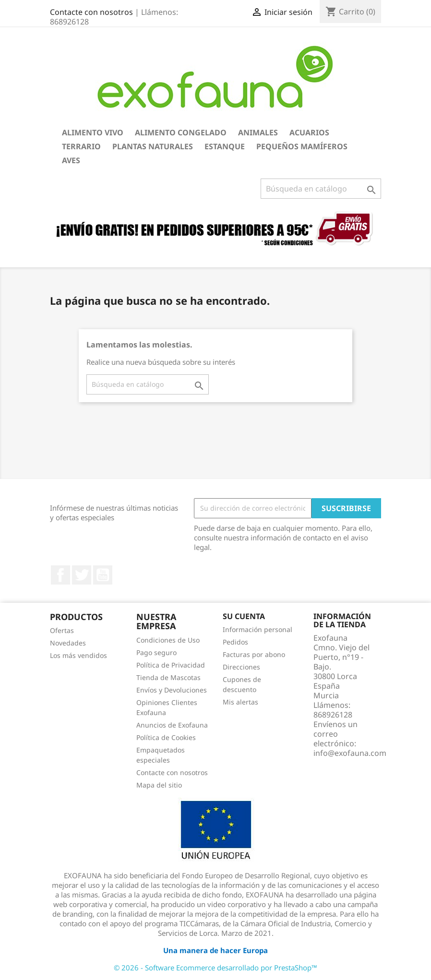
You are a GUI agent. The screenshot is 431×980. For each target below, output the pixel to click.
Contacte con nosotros (91, 12)
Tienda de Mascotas (168, 677)
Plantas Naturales (153, 146)
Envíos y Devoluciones (172, 690)
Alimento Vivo (93, 132)
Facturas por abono (254, 654)
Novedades (68, 643)
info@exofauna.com (350, 753)
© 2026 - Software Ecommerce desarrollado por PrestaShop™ (215, 968)
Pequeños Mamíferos (302, 146)
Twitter (82, 575)
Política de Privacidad (171, 665)
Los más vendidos (78, 655)
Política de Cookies (166, 737)
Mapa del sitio (159, 785)
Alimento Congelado (181, 132)
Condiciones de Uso (168, 640)
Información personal (257, 629)
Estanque (225, 146)
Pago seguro (156, 652)
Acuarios (309, 132)
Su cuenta (244, 616)
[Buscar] (321, 189)
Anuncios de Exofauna (172, 725)
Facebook (60, 575)
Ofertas (62, 630)
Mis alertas (240, 702)
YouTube (103, 575)
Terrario (81, 146)
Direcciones (241, 667)
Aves (71, 160)
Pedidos (235, 642)
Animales (258, 132)
